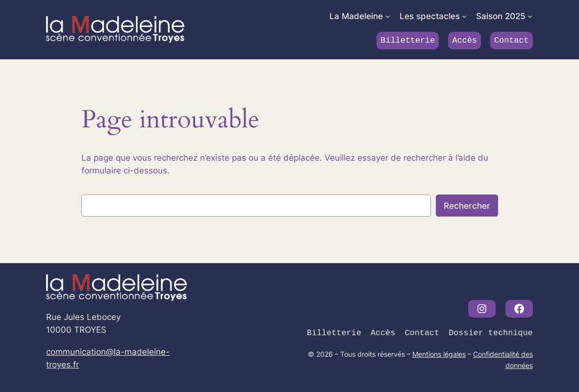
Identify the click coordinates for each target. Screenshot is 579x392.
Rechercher (467, 206)
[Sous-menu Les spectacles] (464, 16)
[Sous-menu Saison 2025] (530, 16)
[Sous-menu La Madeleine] (388, 16)
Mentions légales (439, 354)
